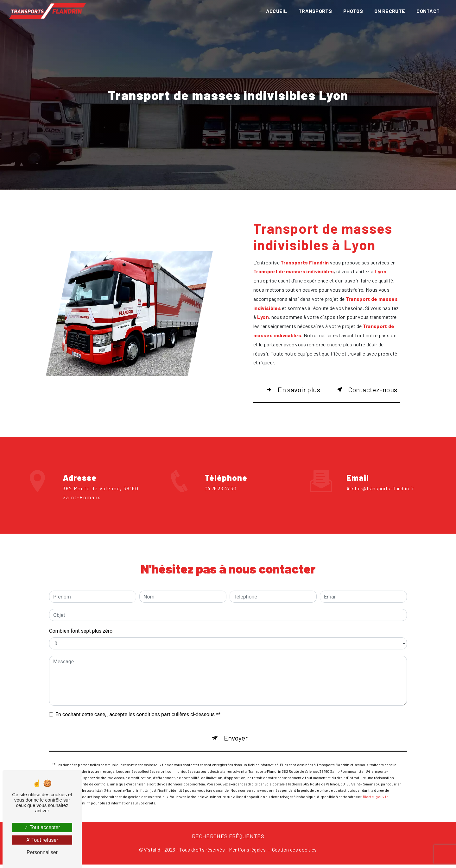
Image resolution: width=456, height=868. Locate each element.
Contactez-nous (367, 390)
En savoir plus (294, 390)
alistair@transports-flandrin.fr (380, 465)
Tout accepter (42, 827)
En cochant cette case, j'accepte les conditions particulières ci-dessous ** (138, 691)
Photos (352, 11)
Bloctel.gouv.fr (375, 776)
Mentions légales (247, 853)
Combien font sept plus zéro (81, 608)
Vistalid (152, 853)
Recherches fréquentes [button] (228, 839)
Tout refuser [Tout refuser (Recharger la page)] (42, 840)
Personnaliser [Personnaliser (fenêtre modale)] (42, 852)
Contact (427, 11)
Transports (314, 11)
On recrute (389, 11)
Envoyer (236, 716)
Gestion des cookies (294, 853)
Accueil (276, 11)
